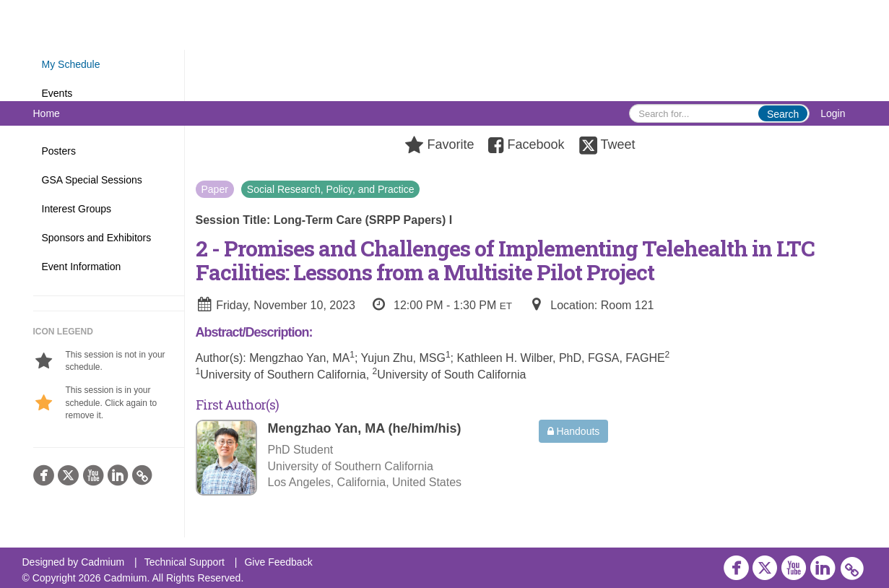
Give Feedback (278, 562)
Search (783, 114)
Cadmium (103, 562)
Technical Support (185, 562)
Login (833, 113)
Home (47, 113)
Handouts (574, 431)
